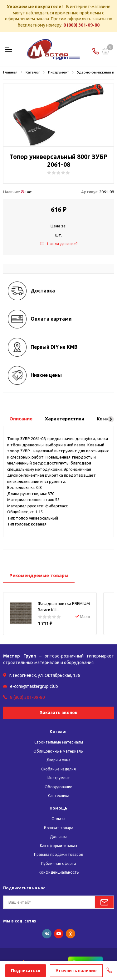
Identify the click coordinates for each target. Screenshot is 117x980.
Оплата (58, 819)
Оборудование (58, 787)
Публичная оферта (59, 863)
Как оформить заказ (58, 846)
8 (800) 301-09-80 (81, 25)
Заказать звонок (59, 713)
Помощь (58, 808)
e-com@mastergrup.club (34, 686)
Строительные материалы (59, 742)
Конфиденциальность (59, 872)
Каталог (58, 731)
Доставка (59, 837)
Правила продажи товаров (58, 854)
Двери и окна (58, 760)
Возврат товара (59, 828)
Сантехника (59, 796)
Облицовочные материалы (58, 751)
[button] (111, 419)
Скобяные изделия (58, 769)
